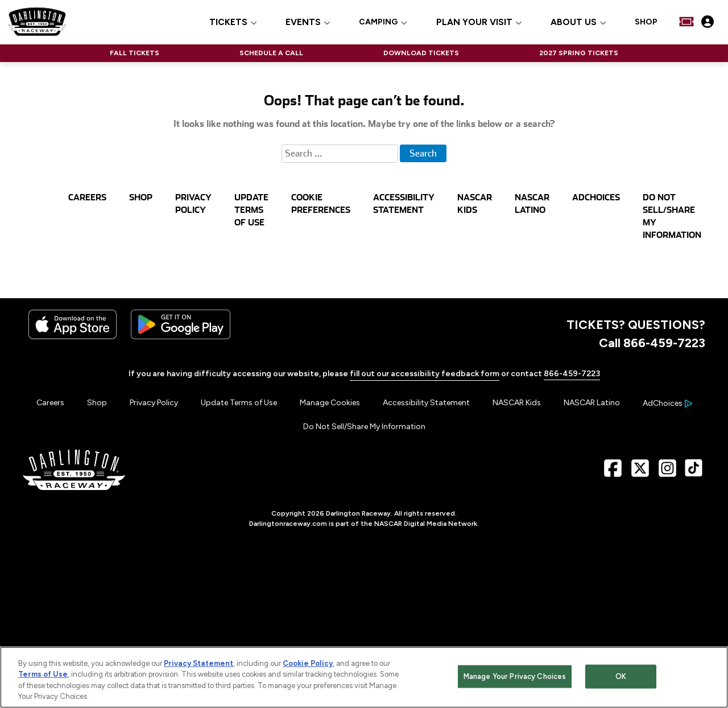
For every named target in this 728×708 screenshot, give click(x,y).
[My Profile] (708, 22)
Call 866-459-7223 (652, 343)
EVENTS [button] (303, 22)
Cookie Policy (308, 666)
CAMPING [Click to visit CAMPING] (378, 22)
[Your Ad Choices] (667, 403)
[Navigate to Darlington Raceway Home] (37, 22)
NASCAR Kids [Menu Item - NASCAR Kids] (517, 403)
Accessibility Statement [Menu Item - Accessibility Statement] (426, 403)
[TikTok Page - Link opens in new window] (694, 473)
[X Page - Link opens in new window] (640, 473)
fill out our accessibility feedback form (425, 374)
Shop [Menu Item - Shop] (97, 403)
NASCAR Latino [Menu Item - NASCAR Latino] (592, 403)
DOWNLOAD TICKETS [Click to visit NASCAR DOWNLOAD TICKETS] (421, 53)
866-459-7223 (572, 374)
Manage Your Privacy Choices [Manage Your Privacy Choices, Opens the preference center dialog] (515, 678)
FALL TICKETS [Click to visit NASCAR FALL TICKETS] (135, 53)
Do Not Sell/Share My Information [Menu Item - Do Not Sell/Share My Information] (364, 427)
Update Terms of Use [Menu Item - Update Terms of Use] (239, 403)
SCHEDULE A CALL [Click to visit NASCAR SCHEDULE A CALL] (271, 53)
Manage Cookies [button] (330, 403)
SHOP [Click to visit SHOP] (646, 22)
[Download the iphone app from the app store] (73, 337)
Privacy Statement (198, 666)
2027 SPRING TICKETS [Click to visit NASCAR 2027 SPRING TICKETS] (579, 53)
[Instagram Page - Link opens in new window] (667, 473)
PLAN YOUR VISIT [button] (474, 22)
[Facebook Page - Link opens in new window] (613, 473)
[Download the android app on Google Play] (181, 337)
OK (621, 678)
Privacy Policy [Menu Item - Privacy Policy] (154, 403)
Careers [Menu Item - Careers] (50, 403)
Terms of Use (43, 676)
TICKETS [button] (228, 22)
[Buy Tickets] (686, 22)
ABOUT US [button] (574, 22)
